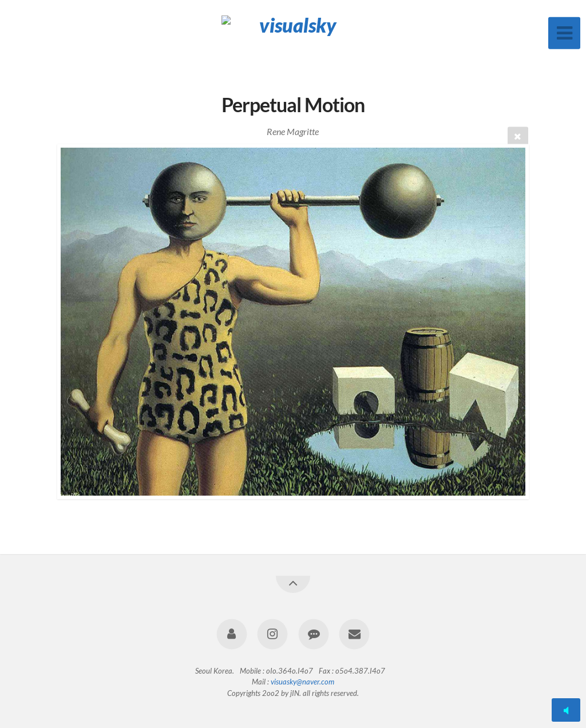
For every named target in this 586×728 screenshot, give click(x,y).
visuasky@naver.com (302, 682)
